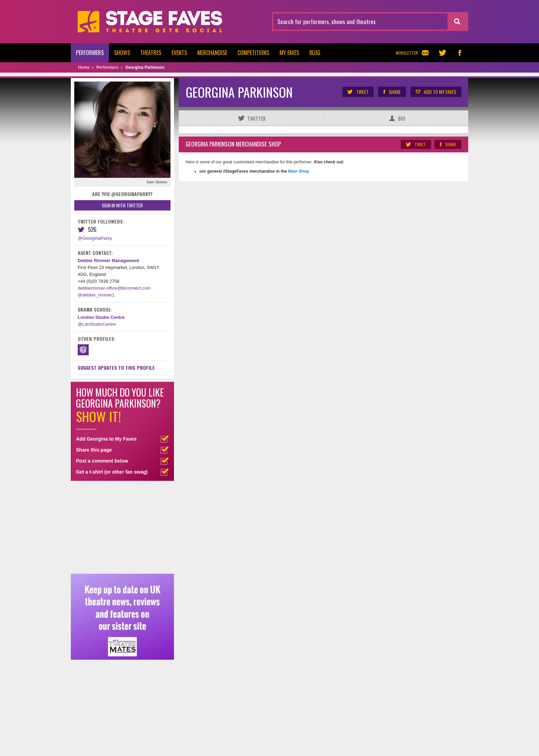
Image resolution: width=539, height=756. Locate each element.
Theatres (151, 53)
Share (392, 92)
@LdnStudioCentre (97, 324)
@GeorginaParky (95, 238)
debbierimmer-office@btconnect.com (114, 288)
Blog (315, 53)
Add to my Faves (436, 92)
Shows (122, 53)
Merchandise (212, 53)
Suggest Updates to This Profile (116, 368)
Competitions (253, 53)
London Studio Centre (101, 317)
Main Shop (298, 171)
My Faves (289, 53)
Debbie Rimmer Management (108, 261)
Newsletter (412, 53)
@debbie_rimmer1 (96, 295)
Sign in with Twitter (122, 205)
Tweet (358, 92)
